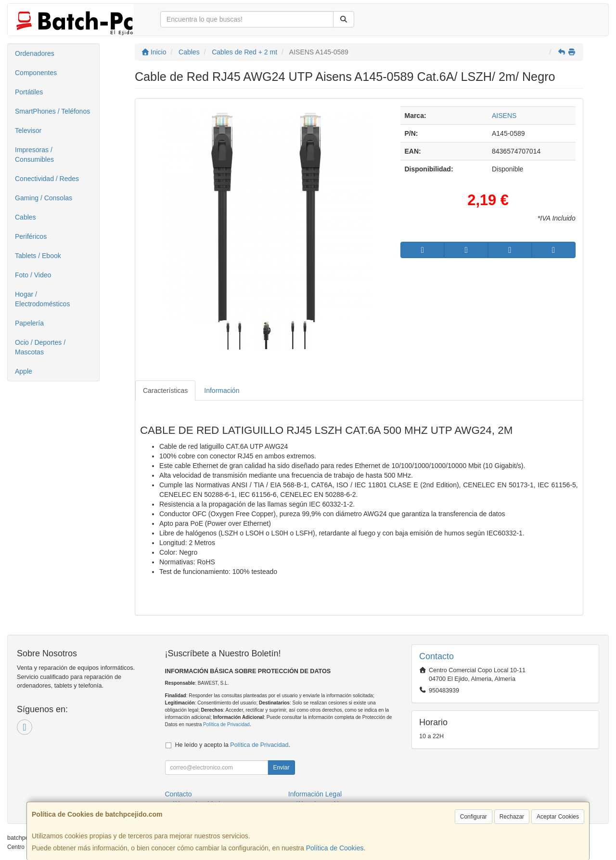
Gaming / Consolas (44, 198)
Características (165, 391)
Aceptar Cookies (558, 817)
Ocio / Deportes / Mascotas (40, 347)
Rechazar (512, 817)
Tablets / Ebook (38, 256)
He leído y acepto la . (233, 745)
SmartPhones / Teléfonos (52, 111)
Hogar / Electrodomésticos (42, 299)
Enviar (281, 768)
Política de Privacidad (226, 724)
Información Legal (315, 794)
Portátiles (29, 92)
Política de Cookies (335, 848)
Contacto (179, 794)
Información (222, 391)
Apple (24, 371)
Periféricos (31, 236)
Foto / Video (33, 275)
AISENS (504, 116)
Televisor (28, 130)
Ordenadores (35, 53)
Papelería (29, 323)
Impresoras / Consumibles (34, 155)
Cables (26, 217)
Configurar (474, 817)
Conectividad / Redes (47, 179)
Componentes (36, 73)
